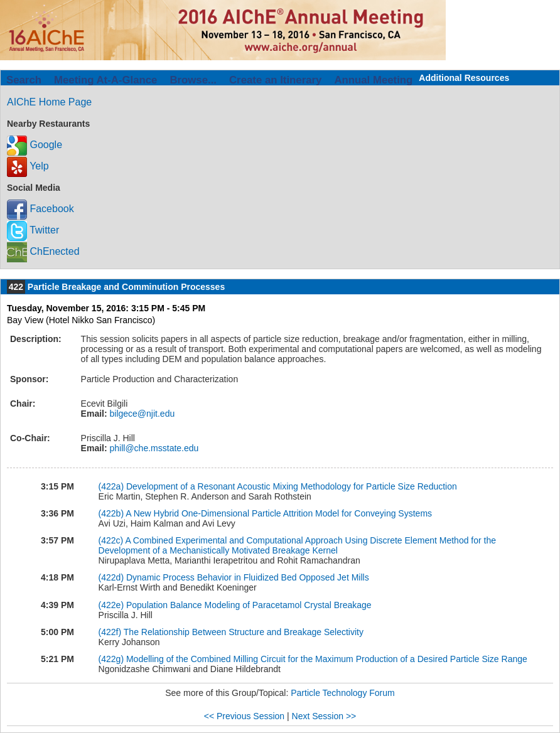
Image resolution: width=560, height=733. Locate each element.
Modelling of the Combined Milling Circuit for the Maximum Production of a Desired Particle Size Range (327, 659)
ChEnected (43, 251)
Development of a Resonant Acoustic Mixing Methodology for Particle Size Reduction (292, 486)
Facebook (40, 209)
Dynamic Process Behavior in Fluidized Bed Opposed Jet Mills (248, 577)
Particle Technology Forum (342, 693)
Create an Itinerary (275, 80)
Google (35, 145)
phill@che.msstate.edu (153, 448)
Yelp (28, 166)
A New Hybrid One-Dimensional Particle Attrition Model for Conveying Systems (279, 513)
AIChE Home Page (49, 102)
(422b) (111, 513)
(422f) (110, 632)
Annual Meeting (373, 80)
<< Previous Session (244, 716)
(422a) (111, 486)
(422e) (111, 605)
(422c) (111, 540)
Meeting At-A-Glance (105, 80)
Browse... (193, 80)
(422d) (111, 577)
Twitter (33, 230)
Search (24, 80)
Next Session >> (324, 716)
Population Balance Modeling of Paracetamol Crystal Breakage (249, 605)
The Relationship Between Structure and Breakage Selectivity (244, 632)
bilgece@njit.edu (141, 414)
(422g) (111, 659)
